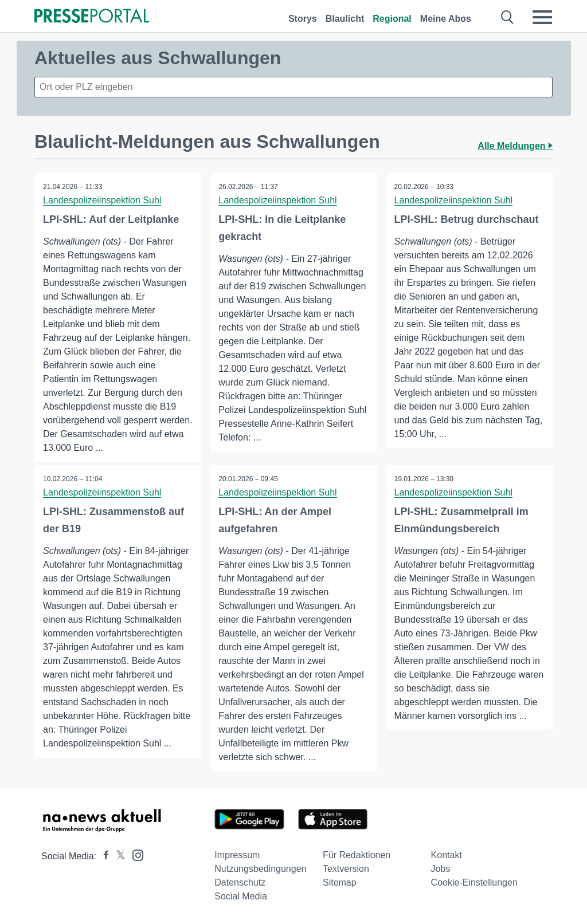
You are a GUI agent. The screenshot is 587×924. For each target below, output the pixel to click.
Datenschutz (240, 882)
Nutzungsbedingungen (260, 869)
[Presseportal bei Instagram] (134, 854)
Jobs (441, 869)
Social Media (241, 896)
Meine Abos (446, 19)
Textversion (346, 869)
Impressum (237, 855)
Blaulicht (345, 19)
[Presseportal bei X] (117, 856)
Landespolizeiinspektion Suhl (102, 200)
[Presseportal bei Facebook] (103, 856)
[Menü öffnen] (542, 17)
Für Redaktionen (357, 855)
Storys (303, 19)
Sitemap (340, 882)
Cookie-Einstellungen (474, 882)
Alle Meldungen (515, 146)
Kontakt (447, 855)
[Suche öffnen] (508, 17)
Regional (392, 19)
